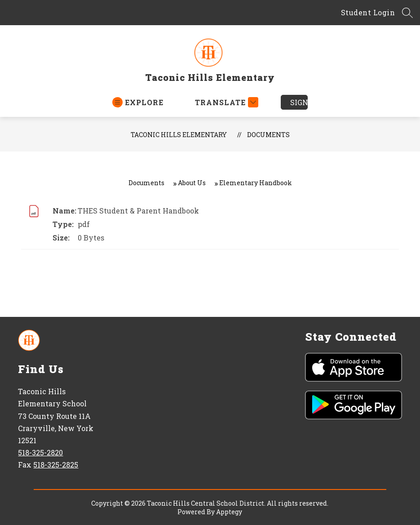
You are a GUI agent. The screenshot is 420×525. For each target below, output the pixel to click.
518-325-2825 (56, 465)
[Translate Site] (225, 102)
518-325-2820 (40, 452)
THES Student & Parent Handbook (138, 211)
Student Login (368, 12)
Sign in (299, 102)
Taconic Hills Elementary (179, 135)
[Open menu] (138, 102)
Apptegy (229, 512)
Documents (268, 135)
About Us (192, 183)
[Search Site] (407, 13)
